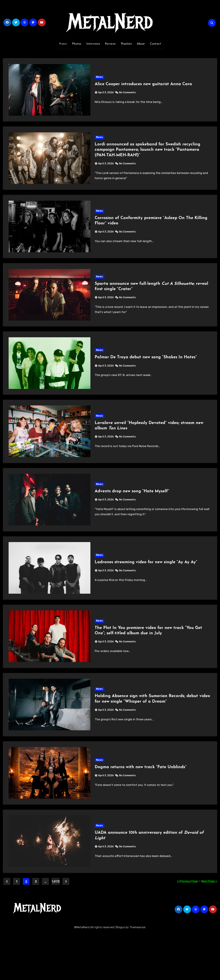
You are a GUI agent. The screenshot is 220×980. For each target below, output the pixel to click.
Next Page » (209, 929)
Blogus (120, 975)
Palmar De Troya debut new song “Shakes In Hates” (146, 375)
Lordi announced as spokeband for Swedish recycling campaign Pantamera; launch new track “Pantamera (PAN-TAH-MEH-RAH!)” (148, 156)
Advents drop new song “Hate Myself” (132, 517)
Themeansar (137, 975)
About (141, 44)
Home (63, 44)
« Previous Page (187, 929)
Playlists (126, 44)
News (100, 79)
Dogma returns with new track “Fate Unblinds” (141, 809)
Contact (156, 44)
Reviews (110, 44)
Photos (77, 44)
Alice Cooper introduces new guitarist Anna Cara (144, 86)
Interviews (93, 44)
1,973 (56, 929)
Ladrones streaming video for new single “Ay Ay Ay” (146, 592)
